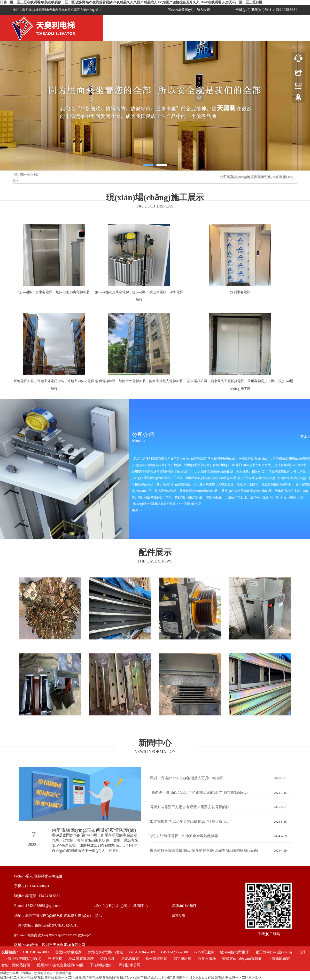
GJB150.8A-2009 (142, 952)
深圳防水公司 (130, 965)
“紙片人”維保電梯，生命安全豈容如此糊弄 (184, 836)
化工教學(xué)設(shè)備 (274, 952)
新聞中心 (194, 34)
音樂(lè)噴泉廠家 (68, 952)
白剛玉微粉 (207, 959)
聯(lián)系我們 (297, 34)
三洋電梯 (55, 959)
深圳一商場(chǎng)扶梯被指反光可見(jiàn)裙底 (187, 778)
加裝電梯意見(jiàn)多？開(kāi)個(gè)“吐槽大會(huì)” (191, 821)
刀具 (302, 952)
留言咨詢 (245, 34)
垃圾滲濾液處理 (81, 959)
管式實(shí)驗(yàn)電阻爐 (242, 959)
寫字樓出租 (182, 959)
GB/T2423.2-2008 (175, 952)
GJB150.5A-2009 (36, 952)
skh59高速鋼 (204, 952)
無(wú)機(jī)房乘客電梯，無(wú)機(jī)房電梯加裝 (54, 292)
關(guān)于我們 (142, 34)
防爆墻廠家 (130, 959)
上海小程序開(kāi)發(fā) (23, 959)
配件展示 (271, 34)
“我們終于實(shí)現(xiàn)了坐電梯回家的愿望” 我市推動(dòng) (199, 793)
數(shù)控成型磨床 (235, 952)
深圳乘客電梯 (240, 292)
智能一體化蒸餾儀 (16, 965)
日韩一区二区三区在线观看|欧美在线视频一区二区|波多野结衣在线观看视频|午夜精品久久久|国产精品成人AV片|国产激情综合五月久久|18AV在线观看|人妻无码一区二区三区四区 (131, 2)
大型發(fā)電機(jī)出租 (106, 952)
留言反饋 (179, 916)
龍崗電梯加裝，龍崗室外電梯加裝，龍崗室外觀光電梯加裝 (139, 381)
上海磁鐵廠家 (279, 959)
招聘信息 (220, 34)
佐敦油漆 (107, 959)
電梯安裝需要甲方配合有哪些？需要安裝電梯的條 (190, 807)
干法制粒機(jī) (101, 965)
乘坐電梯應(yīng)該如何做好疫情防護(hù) (94, 830)
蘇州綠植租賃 (156, 959)
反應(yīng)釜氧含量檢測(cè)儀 (60, 965)
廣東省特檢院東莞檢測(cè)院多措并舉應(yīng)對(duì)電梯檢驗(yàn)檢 (204, 850)
